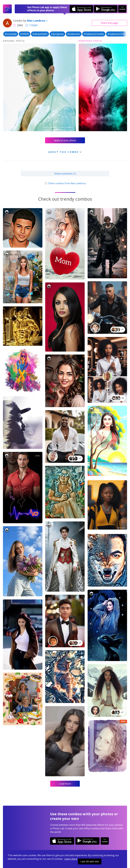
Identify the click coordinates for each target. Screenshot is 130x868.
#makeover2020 (117, 34)
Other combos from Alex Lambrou (65, 183)
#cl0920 (25, 34)
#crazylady (11, 34)
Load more (65, 784)
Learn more (71, 859)
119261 (32, 25)
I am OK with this (90, 862)
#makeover (74, 34)
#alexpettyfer (40, 34)
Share (109, 23)
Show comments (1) (65, 174)
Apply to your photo (65, 140)
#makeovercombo (94, 34)
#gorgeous (57, 34)
